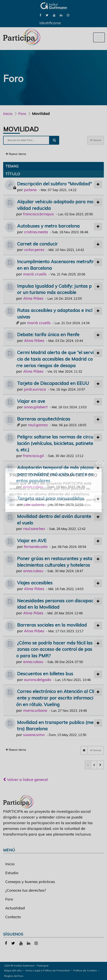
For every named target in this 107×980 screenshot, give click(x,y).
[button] (100, 765)
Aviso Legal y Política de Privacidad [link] (47, 970)
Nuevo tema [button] (16, 154)
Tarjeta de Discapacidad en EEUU (53, 383)
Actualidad (15, 908)
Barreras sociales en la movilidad (52, 625)
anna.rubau (33, 487)
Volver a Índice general (25, 780)
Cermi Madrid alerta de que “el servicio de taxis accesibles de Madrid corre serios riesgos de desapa (55, 359)
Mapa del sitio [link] (13, 970)
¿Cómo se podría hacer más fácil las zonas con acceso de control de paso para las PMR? (54, 649)
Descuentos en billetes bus (45, 673)
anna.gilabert (36, 407)
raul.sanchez (34, 529)
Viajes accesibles (35, 583)
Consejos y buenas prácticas (30, 882)
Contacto (13, 917)
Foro (9, 899)
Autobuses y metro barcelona (48, 226)
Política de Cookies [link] (85, 970)
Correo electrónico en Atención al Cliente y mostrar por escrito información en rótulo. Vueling (55, 698)
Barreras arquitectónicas (44, 419)
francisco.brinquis (39, 214)
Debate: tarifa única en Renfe (48, 334)
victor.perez (34, 250)
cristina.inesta (36, 232)
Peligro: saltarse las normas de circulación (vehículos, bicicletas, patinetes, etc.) (55, 443)
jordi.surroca (35, 389)
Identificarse (50, 23)
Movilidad (21, 129)
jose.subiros (34, 504)
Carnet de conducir (37, 244)
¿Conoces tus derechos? (26, 890)
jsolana (30, 190)
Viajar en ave (31, 401)
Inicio (8, 114)
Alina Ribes (33, 298)
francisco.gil (34, 456)
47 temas (96, 140)
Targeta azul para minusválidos (51, 498)
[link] (40, 15)
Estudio (12, 873)
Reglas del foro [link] (14, 976)
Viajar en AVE (32, 540)
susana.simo (34, 735)
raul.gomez (38, 425)
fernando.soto (36, 547)
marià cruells (35, 274)
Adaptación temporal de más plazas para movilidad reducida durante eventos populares (55, 474)
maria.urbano (35, 710)
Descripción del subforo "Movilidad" (54, 184)
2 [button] (94, 765)
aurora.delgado (38, 680)
